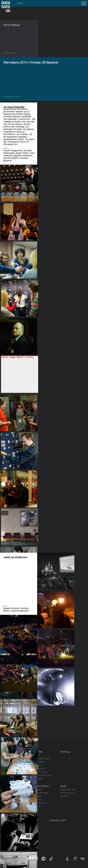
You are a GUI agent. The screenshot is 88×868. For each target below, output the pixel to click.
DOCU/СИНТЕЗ (39, 769)
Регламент (37, 790)
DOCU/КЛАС (37, 779)
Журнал (8, 752)
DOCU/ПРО (37, 765)
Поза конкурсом (40, 759)
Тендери (36, 806)
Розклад (65, 752)
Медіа (63, 786)
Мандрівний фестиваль (26, 826)
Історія (35, 810)
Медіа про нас (68, 790)
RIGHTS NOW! (38, 762)
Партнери (37, 800)
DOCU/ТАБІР (10, 840)
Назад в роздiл (10, 53)
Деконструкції (39, 772)
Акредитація (67, 793)
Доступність (38, 803)
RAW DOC (8, 795)
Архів (34, 813)
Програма (37, 752)
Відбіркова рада (40, 793)
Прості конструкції (42, 775)
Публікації (8, 755)
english (20, 3)
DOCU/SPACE (20, 833)
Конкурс (36, 755)
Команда (36, 796)
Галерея (65, 796)
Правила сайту (58, 820)
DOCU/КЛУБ (20, 830)
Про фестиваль (40, 786)
